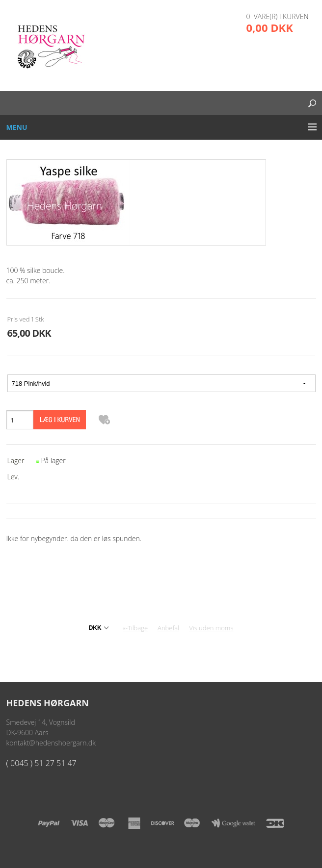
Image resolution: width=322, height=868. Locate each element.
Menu (17, 127)
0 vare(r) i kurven (278, 16)
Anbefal (168, 628)
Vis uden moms (211, 628)
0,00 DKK (270, 27)
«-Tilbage (135, 628)
